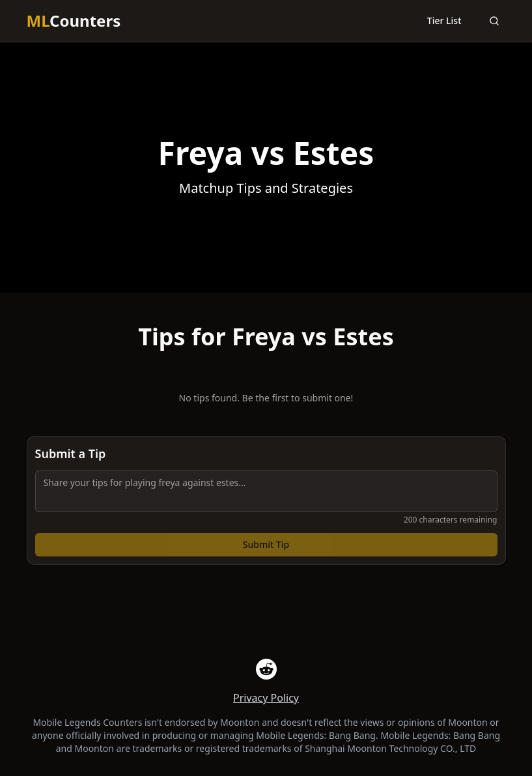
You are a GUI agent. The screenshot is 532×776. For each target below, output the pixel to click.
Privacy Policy (266, 698)
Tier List (444, 21)
